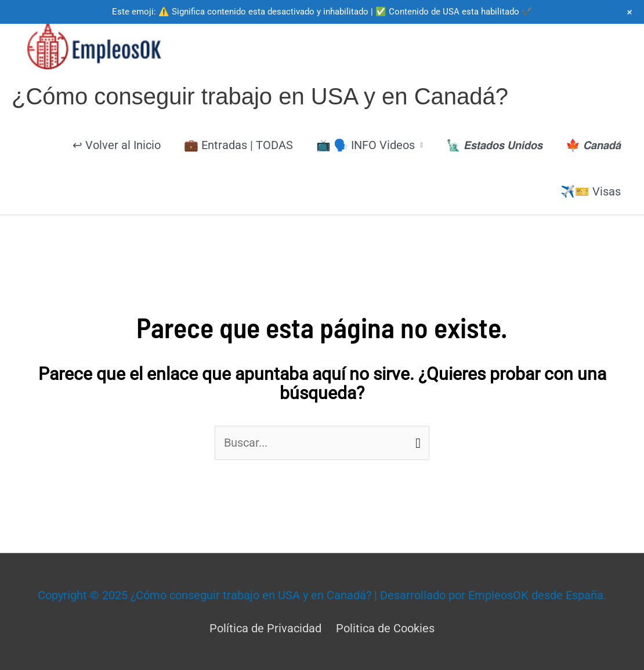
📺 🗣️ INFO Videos (366, 145)
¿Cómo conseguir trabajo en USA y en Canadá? (260, 96)
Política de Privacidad (265, 628)
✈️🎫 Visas (591, 191)
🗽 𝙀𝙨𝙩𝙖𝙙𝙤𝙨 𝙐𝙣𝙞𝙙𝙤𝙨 (494, 145)
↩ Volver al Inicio (117, 145)
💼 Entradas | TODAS (238, 145)
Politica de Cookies (385, 628)
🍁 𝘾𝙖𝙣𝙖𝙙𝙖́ (593, 145)
